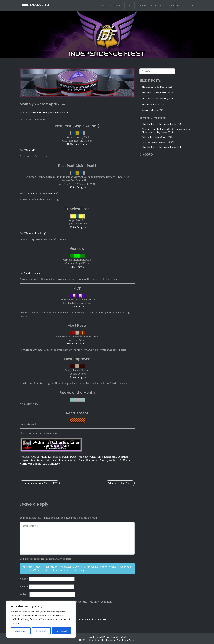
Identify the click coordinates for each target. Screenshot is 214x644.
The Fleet (106, 5)
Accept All (62, 631)
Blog (180, 5)
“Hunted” (29, 150)
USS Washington (77, 187)
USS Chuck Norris (77, 144)
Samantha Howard (89, 460)
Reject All (41, 631)
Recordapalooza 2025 (153, 104)
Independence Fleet (37, 5)
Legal (99, 637)
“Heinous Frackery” (35, 233)
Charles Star (61, 112)
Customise (21, 631)
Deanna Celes (70, 457)
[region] (41, 619)
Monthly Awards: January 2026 (158, 99)
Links (171, 5)
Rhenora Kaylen (68, 460)
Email (24, 587)
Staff (129, 5)
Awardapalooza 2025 (153, 110)
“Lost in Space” (33, 273)
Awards (141, 5)
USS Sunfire (77, 267)
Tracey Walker (109, 460)
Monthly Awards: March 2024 (41, 483)
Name (24, 579)
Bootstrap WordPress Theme (121, 640)
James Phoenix (87, 457)
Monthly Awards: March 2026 (157, 87)
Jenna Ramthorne (107, 457)
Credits (91, 637)
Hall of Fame (157, 5)
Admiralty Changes (119, 483)
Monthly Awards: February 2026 (159, 93)
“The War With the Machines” (41, 194)
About (119, 5)
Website (24, 594)
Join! (190, 5)
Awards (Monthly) (41, 457)
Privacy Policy (110, 637)
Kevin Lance (51, 460)
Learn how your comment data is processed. (89, 619)
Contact (122, 637)
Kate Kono (36, 460)
